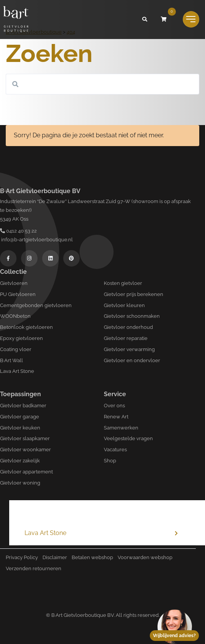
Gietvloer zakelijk (20, 461)
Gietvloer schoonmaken (132, 316)
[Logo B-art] (16, 20)
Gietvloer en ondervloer (132, 360)
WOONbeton (15, 316)
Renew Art (116, 417)
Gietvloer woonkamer (25, 450)
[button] (145, 20)
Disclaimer (55, 557)
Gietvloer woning (20, 483)
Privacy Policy (22, 557)
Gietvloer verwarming (129, 349)
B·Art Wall (11, 360)
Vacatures (115, 450)
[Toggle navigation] (191, 19)
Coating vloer (16, 349)
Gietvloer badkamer (23, 406)
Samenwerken (121, 428)
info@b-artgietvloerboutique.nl (36, 240)
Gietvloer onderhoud (128, 327)
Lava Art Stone (17, 371)
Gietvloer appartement (26, 472)
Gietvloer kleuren (124, 305)
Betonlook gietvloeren (26, 327)
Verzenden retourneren (34, 568)
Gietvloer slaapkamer (25, 438)
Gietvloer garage (20, 417)
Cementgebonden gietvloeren (36, 305)
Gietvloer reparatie (126, 338)
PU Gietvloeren (18, 294)
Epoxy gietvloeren (21, 338)
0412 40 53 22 (18, 231)
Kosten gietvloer (123, 283)
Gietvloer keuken (20, 428)
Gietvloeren (14, 283)
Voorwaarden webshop (145, 557)
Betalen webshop (92, 557)
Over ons (114, 406)
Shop (110, 461)
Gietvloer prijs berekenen (134, 294)
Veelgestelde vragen (128, 438)
